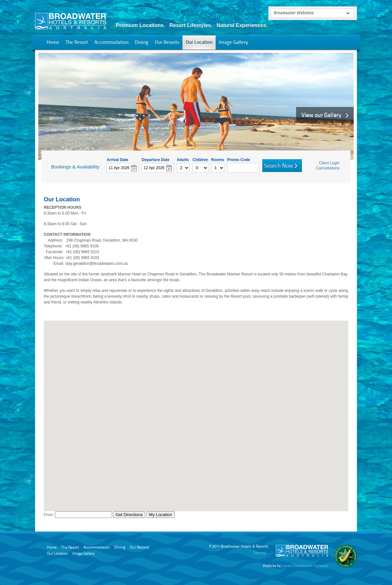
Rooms (218, 159)
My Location (161, 515)
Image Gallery (233, 43)
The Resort (77, 43)
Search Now (279, 166)
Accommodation (111, 43)
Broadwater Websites (294, 13)
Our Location (199, 43)
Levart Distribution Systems (305, 566)
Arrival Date (117, 159)
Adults (183, 159)
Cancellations (328, 168)
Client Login (329, 163)
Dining (142, 43)
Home (53, 43)
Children (200, 159)
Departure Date (155, 159)
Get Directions (129, 515)
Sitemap (260, 553)
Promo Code (239, 159)
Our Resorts (167, 43)
